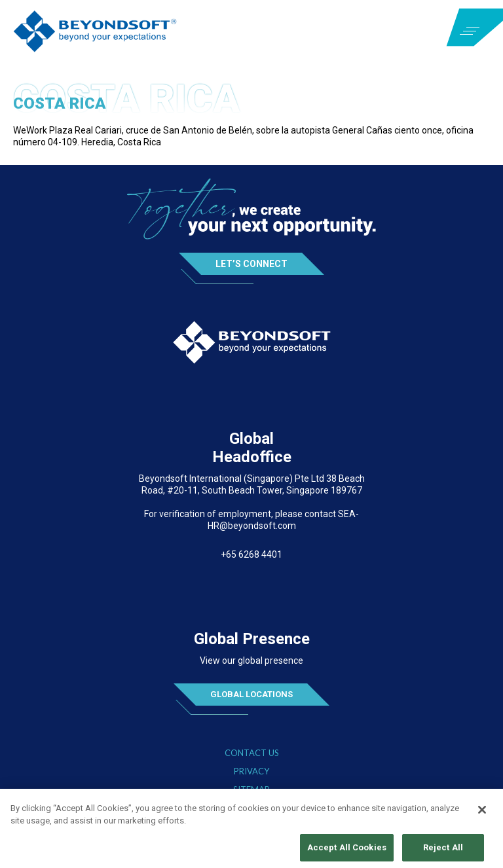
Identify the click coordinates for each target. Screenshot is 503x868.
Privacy (251, 771)
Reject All (443, 851)
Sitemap (251, 790)
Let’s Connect (251, 264)
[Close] (482, 814)
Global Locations (251, 694)
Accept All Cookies (347, 851)
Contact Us (252, 753)
